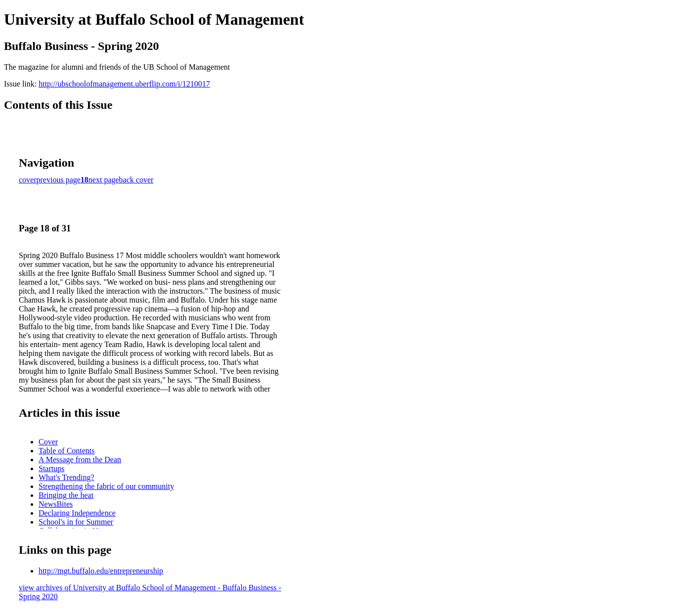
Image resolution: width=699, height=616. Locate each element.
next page (104, 180)
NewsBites (56, 504)
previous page (59, 180)
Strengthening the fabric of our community (106, 486)
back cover (136, 180)
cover (28, 180)
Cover (48, 442)
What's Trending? (66, 477)
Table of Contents (67, 451)
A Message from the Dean (80, 460)
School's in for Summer (76, 522)
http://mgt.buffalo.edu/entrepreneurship (101, 571)
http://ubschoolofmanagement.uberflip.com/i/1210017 (124, 84)
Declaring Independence (77, 513)
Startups (51, 468)
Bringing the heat (66, 495)
